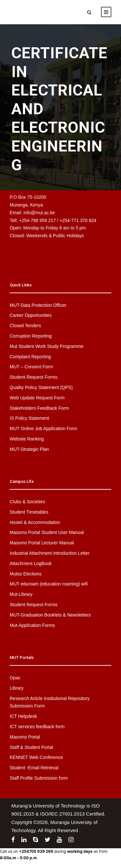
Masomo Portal (25, 737)
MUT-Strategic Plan (29, 449)
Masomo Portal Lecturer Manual (42, 543)
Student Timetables (29, 512)
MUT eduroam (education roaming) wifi (49, 584)
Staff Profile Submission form (39, 778)
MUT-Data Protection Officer (38, 305)
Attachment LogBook (31, 563)
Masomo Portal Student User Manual (47, 532)
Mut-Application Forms (32, 625)
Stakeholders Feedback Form (39, 408)
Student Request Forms (34, 377)
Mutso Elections (26, 574)
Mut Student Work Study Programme (47, 346)
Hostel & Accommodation (35, 522)
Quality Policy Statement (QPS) (41, 387)
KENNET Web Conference (36, 757)
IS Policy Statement (29, 418)
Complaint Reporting (30, 357)
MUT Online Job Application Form (43, 428)
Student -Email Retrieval (34, 768)
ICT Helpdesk (23, 716)
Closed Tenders (25, 326)
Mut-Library (21, 594)
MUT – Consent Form (31, 367)
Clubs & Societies (27, 502)
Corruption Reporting (31, 336)
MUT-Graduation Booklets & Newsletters (50, 615)
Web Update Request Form (37, 398)
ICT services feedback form (37, 727)
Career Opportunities (31, 315)
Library (17, 688)
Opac (15, 678)
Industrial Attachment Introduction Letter (50, 553)
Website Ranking (27, 439)
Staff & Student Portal (31, 747)
